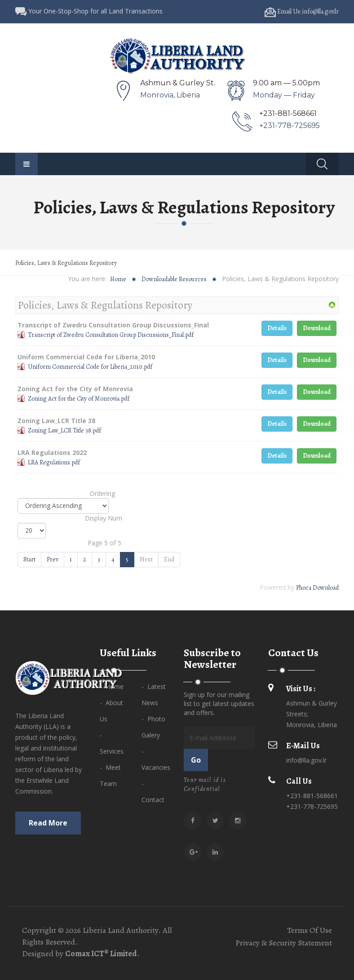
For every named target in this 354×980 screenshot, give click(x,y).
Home (118, 279)
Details (277, 328)
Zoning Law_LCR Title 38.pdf (64, 430)
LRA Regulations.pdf (54, 462)
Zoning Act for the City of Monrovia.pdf (79, 399)
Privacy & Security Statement (284, 943)
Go (196, 760)
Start (29, 559)
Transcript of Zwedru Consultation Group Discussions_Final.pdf (111, 335)
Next (146, 559)
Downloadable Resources (174, 279)
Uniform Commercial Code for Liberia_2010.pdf (90, 367)
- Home (112, 686)
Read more (48, 823)
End (169, 559)
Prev (53, 559)
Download (317, 328)
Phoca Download (317, 588)
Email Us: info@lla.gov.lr (302, 11)
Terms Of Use (310, 930)
